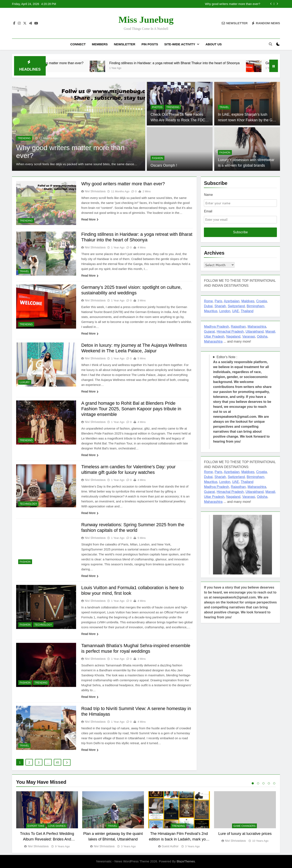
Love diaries (57, 826)
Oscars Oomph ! (164, 165)
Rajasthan (238, 327)
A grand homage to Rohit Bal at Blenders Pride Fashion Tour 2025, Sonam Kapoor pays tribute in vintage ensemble (131, 409)
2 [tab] (258, 783)
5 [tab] (274, 783)
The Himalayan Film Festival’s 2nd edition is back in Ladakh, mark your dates (179, 839)
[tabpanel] (47, 820)
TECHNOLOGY (28, 504)
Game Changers (245, 826)
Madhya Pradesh (216, 327)
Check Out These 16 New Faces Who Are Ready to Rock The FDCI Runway (178, 120)
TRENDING (24, 138)
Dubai (208, 306)
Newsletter (125, 44)
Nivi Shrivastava (95, 191)
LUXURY (25, 382)
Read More (90, 219)
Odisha (262, 336)
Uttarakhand (254, 332)
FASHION (157, 158)
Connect (78, 44)
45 (57, 762)
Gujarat (209, 332)
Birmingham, (256, 306)
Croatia (262, 301)
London (225, 311)
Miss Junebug (146, 20)
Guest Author (170, 846)
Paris (218, 301)
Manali (270, 332)
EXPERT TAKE (36, 826)
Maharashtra (257, 327)
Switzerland (236, 306)
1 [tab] (253, 783)
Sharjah (220, 306)
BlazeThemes (186, 861)
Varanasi (249, 336)
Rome (208, 301)
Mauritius (211, 311)
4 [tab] (269, 783)
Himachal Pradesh (230, 332)
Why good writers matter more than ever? (233, 4)
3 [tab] (263, 783)
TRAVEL (224, 107)
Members (100, 44)
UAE (235, 311)
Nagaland (233, 336)
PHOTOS (157, 107)
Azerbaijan (232, 301)
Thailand (247, 311)
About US (214, 44)
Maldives (248, 301)
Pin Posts (150, 44)
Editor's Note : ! (242, 399)
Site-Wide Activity (180, 44)
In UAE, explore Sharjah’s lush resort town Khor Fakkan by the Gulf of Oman (247, 120)
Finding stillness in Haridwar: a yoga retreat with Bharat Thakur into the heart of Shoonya (199, 63)
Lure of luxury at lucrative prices (245, 834)
